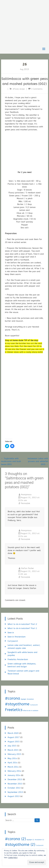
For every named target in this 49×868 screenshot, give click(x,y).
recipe (22, 89)
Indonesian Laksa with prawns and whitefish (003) (38, 461)
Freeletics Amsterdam (18, 659)
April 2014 (12, 763)
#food (16, 89)
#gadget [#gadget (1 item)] (24, 699)
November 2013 (15, 784)
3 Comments (37, 89)
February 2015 (14, 754)
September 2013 (15, 792)
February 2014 (14, 771)
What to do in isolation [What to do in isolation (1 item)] (31, 711)
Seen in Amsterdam (17, 637)
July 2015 (12, 746)
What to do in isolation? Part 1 (22, 628)
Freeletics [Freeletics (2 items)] (14, 710)
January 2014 (14, 775)
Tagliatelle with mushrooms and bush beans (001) (11, 461)
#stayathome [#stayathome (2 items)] (17, 704)
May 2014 (12, 758)
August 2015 (14, 742)
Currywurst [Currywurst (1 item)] (34, 705)
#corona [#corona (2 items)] (13, 698)
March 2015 (13, 750)
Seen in (11, 633)
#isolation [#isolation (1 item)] (30, 699)
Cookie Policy (13, 858)
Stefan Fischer (27, 568)
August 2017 (14, 737)
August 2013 (14, 796)
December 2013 (15, 779)
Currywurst (13, 641)
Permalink (25, 503)
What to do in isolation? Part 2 (22, 624)
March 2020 (13, 733)
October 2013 (14, 788)
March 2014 (13, 767)
